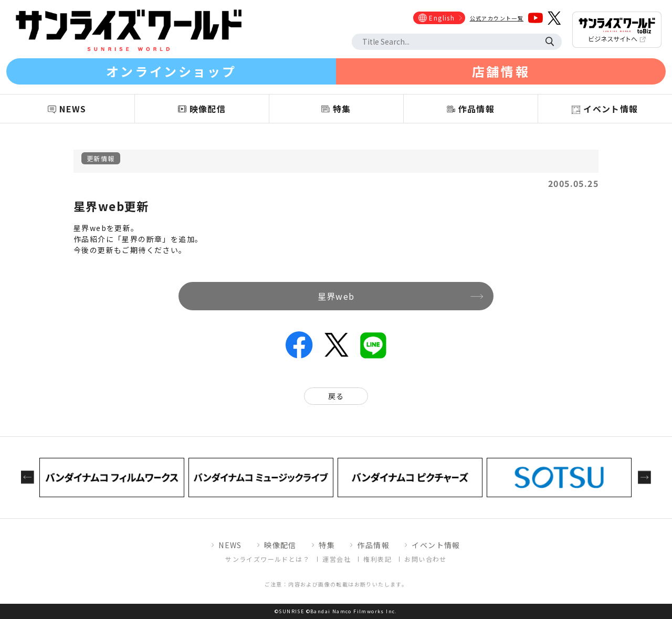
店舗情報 (501, 71)
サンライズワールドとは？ (267, 559)
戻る (336, 396)
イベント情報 (436, 545)
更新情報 (101, 158)
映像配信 (280, 545)
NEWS (230, 545)
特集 (327, 545)
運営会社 (337, 559)
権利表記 (377, 559)
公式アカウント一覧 (497, 18)
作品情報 (373, 545)
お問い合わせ (425, 559)
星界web (336, 296)
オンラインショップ (171, 71)
